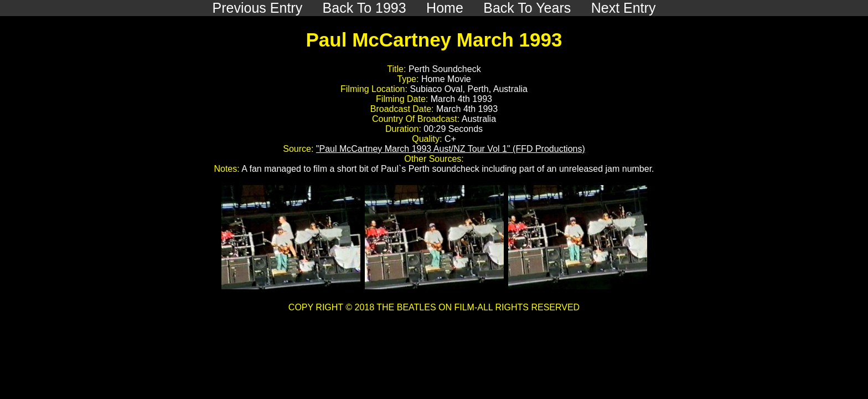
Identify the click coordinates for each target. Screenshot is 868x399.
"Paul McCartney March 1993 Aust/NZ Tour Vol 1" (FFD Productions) (451, 149)
